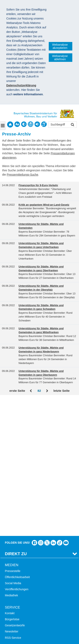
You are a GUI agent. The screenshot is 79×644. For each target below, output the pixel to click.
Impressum (14, 604)
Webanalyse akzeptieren (60, 46)
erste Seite (17, 391)
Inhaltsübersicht (15, 530)
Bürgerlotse (12, 482)
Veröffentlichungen (17, 452)
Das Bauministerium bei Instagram (41, 405)
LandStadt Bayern (16, 560)
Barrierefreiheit (14, 536)
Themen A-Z (13, 524)
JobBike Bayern (15, 579)
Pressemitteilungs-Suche (22, 175)
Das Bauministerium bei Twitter (47, 405)
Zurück (31, 391)
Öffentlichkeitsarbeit (17, 440)
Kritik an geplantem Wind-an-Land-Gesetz (44, 205)
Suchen (72, 125)
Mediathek (11, 458)
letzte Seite (62, 391)
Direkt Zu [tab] (16, 416)
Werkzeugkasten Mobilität (21, 585)
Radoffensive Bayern (18, 572)
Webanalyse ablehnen (60, 58)
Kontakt (10, 476)
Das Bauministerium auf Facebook (34, 405)
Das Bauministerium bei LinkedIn (53, 405)
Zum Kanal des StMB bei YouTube (66, 405)
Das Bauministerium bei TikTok (60, 405)
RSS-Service (13, 500)
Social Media (13, 446)
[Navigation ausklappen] (3, 126)
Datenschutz (36, 604)
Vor (47, 391)
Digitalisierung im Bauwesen (23, 566)
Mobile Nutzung (15, 542)
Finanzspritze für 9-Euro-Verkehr (38, 185)
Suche (9, 518)
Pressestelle (13, 434)
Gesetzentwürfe (15, 488)
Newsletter (12, 494)
